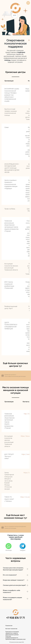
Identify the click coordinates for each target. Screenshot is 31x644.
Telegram (23, 550)
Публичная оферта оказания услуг (16, 639)
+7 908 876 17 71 (15, 618)
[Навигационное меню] (28, 3)
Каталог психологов (11, 629)
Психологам (9, 626)
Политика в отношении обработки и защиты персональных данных (12, 633)
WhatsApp (9, 550)
